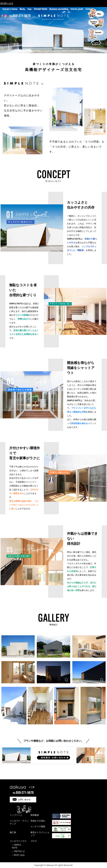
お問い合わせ (24, 799)
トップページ (16, 815)
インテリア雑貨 (38, 826)
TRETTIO (18, 851)
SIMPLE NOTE (16, 846)
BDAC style (19, 855)
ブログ (34, 841)
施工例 (13, 832)
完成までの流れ (38, 821)
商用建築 (35, 815)
